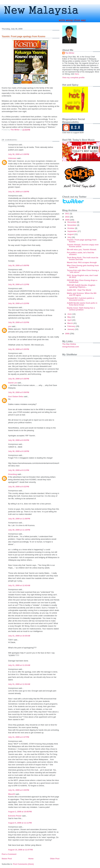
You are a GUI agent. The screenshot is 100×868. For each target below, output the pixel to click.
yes (10, 326)
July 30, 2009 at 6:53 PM (19, 440)
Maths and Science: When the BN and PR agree (82, 294)
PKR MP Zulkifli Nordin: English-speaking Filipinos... (81, 286)
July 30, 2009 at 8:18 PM (19, 451)
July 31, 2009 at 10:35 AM (19, 636)
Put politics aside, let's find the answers (80, 253)
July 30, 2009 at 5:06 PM (19, 265)
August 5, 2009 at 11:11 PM (20, 823)
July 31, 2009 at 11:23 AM (19, 665)
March (70, 323)
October (71, 228)
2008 (67, 334)
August (71, 234)
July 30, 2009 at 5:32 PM (19, 322)
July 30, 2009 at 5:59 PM (19, 392)
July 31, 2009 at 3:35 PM (19, 790)
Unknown (12, 158)
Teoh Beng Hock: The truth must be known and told (82, 258)
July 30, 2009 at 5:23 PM (19, 303)
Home (31, 859)
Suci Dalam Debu (16, 396)
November (72, 225)
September (72, 231)
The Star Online (69, 344)
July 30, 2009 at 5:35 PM (19, 349)
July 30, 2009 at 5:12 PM (19, 284)
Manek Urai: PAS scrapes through (82, 262)
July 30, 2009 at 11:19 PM (19, 530)
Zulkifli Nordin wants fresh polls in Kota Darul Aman (82, 304)
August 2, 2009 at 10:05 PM (20, 812)
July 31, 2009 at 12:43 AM (19, 585)
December (72, 222)
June (70, 314)
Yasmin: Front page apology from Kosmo (82, 241)
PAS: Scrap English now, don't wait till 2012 (82, 276)
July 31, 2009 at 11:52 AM (19, 684)
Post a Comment (9, 854)
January (71, 329)
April (70, 320)
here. (77, 74)
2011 (67, 214)
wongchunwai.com (71, 347)
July (70, 237)
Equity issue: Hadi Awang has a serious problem (81, 309)
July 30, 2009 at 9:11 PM (19, 470)
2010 (67, 217)
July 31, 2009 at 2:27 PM (19, 737)
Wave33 (12, 794)
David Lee (12, 383)
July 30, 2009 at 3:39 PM (19, 154)
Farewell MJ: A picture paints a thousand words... (80, 299)
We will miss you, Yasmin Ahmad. (82, 250)
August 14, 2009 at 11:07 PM (20, 850)
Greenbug (12, 474)
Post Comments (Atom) (23, 864)
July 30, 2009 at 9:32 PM (19, 487)
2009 (67, 220)
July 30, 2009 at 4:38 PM (19, 192)
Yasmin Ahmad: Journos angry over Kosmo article (83, 246)
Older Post (55, 859)
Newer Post (7, 859)
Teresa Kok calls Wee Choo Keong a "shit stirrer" (83, 271)
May (69, 317)
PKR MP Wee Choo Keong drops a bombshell (82, 281)
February (72, 326)
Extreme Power (15, 816)
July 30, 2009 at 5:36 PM (19, 379)
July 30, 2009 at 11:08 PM (19, 519)
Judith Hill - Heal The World (79, 290)
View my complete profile (73, 78)
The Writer (70, 53)
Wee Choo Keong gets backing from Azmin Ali (83, 266)
